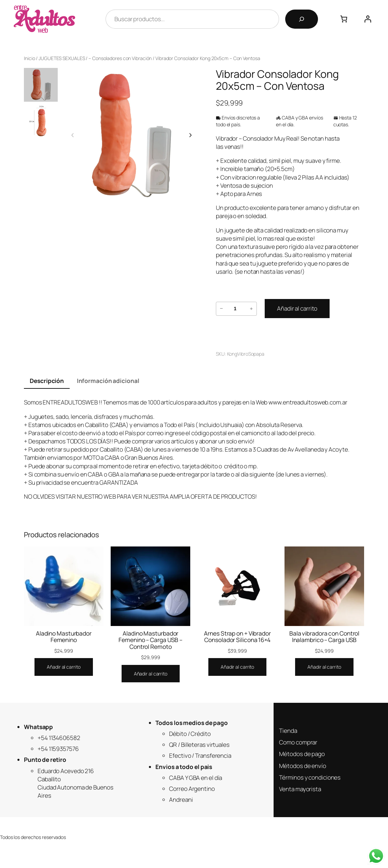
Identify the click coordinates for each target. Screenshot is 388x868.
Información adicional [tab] (108, 381)
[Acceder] (368, 19)
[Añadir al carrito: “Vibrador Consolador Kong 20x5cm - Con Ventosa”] (297, 309)
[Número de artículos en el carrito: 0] (344, 19)
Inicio (29, 58)
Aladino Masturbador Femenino (64, 637)
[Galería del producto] (131, 135)
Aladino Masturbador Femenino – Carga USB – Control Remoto (150, 640)
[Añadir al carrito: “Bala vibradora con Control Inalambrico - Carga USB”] (324, 667)
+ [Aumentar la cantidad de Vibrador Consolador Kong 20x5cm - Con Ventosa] (251, 308)
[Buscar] (302, 19)
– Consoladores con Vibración (120, 58)
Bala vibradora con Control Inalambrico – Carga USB (324, 637)
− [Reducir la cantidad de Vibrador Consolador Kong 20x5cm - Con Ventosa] (221, 308)
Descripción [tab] (47, 381)
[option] (41, 121)
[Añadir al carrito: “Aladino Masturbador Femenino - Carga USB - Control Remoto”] (151, 674)
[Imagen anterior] (73, 135)
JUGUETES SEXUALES (62, 58)
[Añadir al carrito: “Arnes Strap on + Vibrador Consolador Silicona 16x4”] (237, 667)
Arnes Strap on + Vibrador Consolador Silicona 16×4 (237, 637)
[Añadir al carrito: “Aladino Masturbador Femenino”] (64, 667)
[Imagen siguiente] (190, 135)
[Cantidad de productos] (235, 309)
